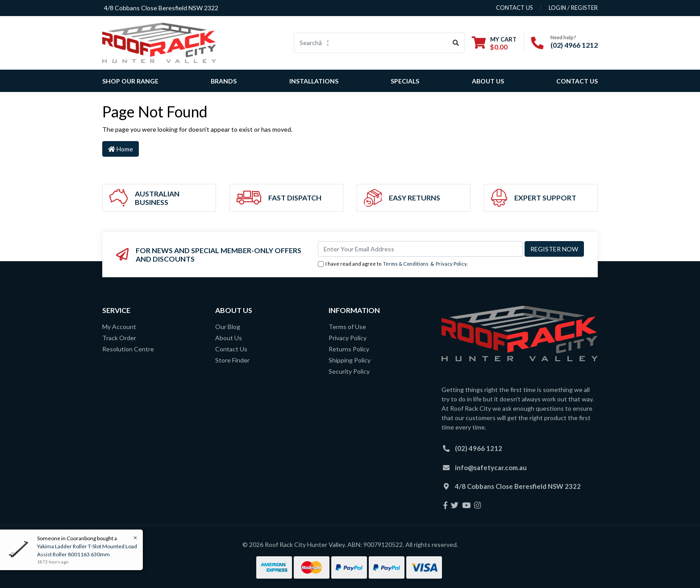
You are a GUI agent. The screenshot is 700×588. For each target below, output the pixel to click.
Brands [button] (224, 81)
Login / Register (573, 8)
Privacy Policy (451, 264)
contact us (515, 8)
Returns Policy (349, 349)
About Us (488, 81)
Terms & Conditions (406, 264)
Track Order (119, 338)
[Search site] (456, 43)
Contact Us (577, 81)
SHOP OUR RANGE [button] (130, 81)
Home (121, 149)
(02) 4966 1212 (574, 45)
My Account (119, 327)
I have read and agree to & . (393, 264)
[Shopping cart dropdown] (494, 43)
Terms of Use (347, 327)
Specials (405, 81)
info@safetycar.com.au (491, 467)
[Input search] (371, 43)
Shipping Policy (350, 360)
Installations (314, 81)
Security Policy (349, 371)
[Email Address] (420, 249)
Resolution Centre (128, 349)
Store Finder (232, 360)
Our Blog (228, 327)
